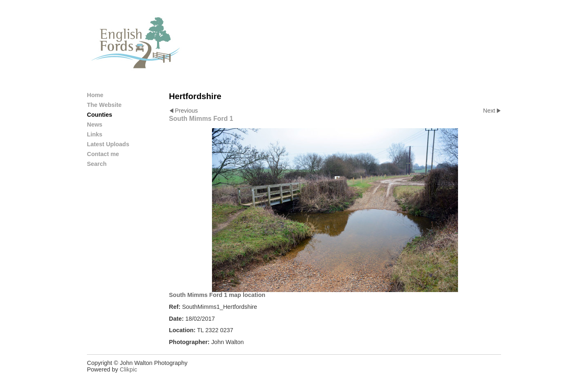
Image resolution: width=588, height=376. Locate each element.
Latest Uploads (108, 144)
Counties (100, 115)
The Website (104, 105)
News (95, 125)
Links (95, 134)
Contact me (103, 154)
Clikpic (128, 369)
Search (97, 164)
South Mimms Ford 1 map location (217, 295)
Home (95, 95)
